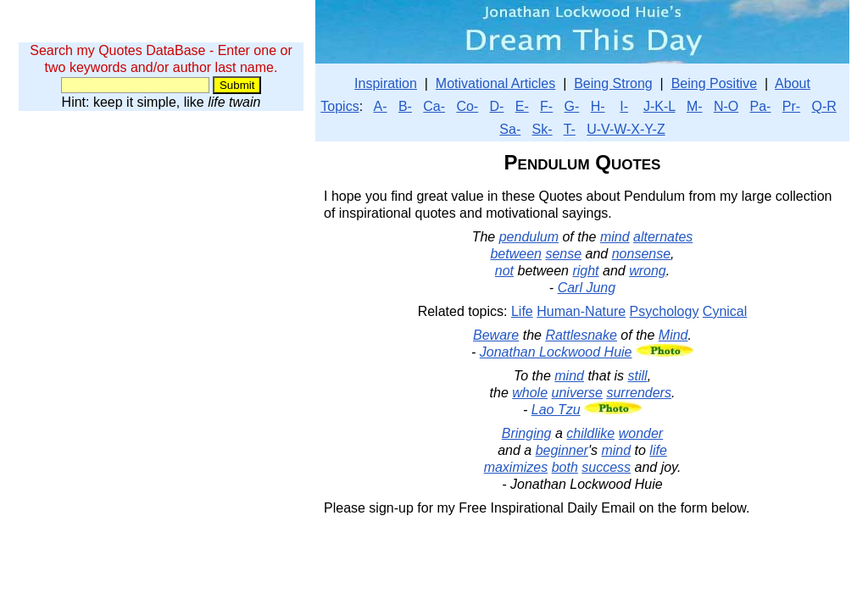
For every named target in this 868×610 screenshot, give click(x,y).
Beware (496, 335)
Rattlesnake (581, 335)
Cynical (725, 311)
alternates (663, 237)
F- (546, 106)
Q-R (823, 106)
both (565, 467)
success (606, 467)
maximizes (516, 467)
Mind (673, 335)
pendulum (529, 237)
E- (522, 106)
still (638, 376)
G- (572, 106)
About (793, 83)
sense (563, 254)
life (658, 450)
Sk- (542, 129)
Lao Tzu (556, 410)
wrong (648, 271)
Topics (339, 106)
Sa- (510, 129)
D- (497, 106)
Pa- (761, 106)
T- (570, 129)
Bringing (527, 433)
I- (624, 106)
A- (381, 106)
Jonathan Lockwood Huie (556, 352)
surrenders (638, 393)
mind (615, 237)
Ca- (434, 106)
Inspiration (386, 83)
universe (577, 393)
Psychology (665, 311)
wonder (641, 433)
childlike (590, 433)
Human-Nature (581, 311)
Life (522, 311)
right (585, 271)
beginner (562, 450)
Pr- (791, 106)
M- (695, 106)
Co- (467, 106)
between (516, 254)
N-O (726, 106)
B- (405, 106)
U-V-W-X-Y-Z (626, 129)
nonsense (641, 254)
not (504, 271)
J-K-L (659, 106)
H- (598, 106)
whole (530, 393)
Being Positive (714, 83)
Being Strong (613, 83)
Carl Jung (587, 288)
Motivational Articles (495, 83)
